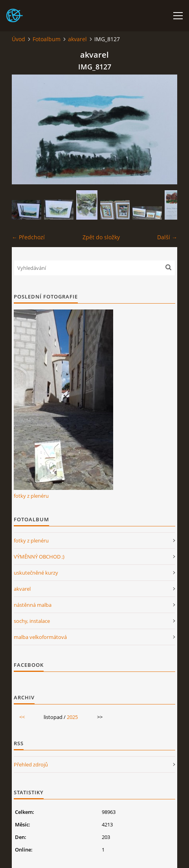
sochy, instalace (32, 621)
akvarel (77, 39)
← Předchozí (28, 237)
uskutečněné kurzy (36, 573)
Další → (167, 237)
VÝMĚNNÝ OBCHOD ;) (39, 557)
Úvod (18, 39)
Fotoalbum (47, 39)
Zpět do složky (101, 237)
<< (22, 717)
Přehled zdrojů (31, 764)
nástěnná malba (33, 605)
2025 (72, 717)
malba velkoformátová (40, 637)
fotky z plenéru (31, 496)
